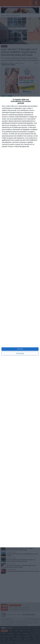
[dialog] (20, 322)
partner (16, 106)
